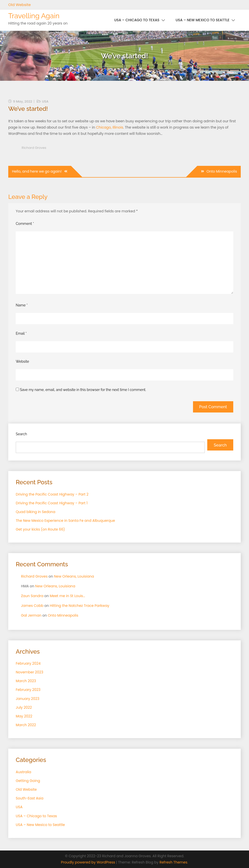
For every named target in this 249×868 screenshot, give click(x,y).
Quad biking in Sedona (35, 512)
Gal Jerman (31, 615)
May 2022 (24, 716)
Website (22, 361)
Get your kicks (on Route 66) (40, 529)
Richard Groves (34, 148)
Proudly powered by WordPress (88, 862)
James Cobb (32, 606)
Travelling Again (34, 16)
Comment (25, 224)
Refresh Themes (173, 862)
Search (21, 434)
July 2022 (24, 707)
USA (45, 101)
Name (22, 305)
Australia (23, 772)
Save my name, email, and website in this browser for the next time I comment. (83, 390)
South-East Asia (29, 798)
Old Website (19, 5)
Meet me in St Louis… (67, 596)
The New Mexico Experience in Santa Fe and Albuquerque (65, 521)
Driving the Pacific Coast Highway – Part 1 (52, 503)
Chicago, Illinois (110, 127)
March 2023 (26, 681)
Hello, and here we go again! (37, 171)
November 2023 (29, 672)
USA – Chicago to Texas (137, 20)
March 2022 (26, 725)
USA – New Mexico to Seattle (202, 20)
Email (21, 333)
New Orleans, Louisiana (74, 576)
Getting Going (28, 781)
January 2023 (27, 699)
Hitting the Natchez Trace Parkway (79, 606)
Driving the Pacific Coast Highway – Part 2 (52, 494)
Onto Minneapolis (222, 171)
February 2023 (28, 690)
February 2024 (28, 663)
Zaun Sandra (32, 596)
